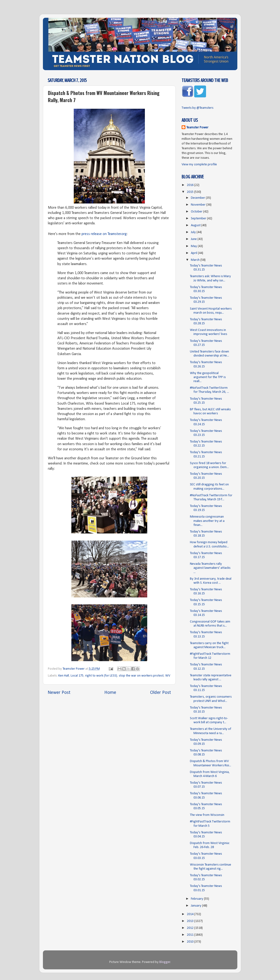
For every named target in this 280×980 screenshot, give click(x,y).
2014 (190, 914)
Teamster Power (197, 128)
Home (110, 693)
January (196, 906)
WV (168, 676)
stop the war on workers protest (141, 676)
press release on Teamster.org (104, 234)
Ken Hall (64, 676)
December (198, 198)
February (197, 899)
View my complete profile (199, 165)
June (194, 239)
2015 (190, 192)
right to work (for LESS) (101, 676)
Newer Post (59, 693)
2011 (190, 935)
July (194, 232)
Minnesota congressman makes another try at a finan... (207, 521)
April (194, 253)
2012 (190, 928)
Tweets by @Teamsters (197, 108)
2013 (190, 921)
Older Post (161, 693)
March (196, 260)
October (197, 212)
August (196, 225)
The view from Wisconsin (207, 815)
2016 (190, 185)
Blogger (165, 962)
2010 (190, 942)
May (194, 246)
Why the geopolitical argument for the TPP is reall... (208, 377)
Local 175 (77, 676)
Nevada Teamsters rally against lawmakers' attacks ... (210, 568)
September (199, 219)
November (199, 205)
